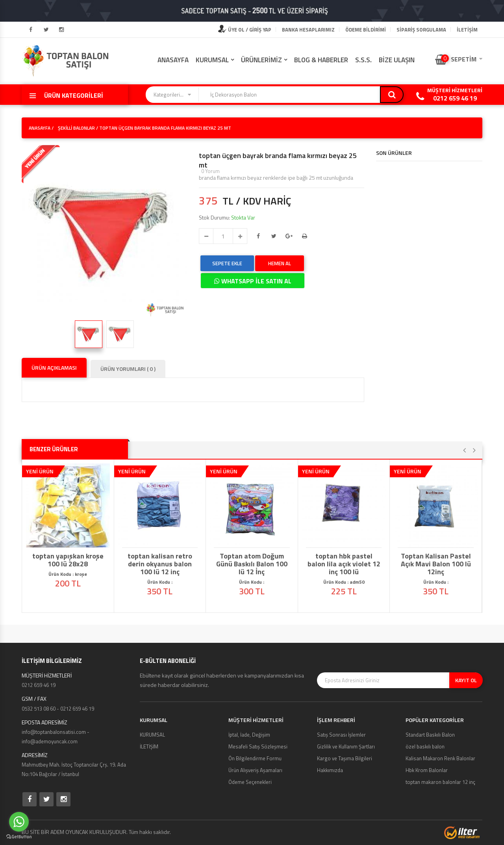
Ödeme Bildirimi (366, 30)
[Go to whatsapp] (19, 822)
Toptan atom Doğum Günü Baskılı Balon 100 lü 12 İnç (252, 564)
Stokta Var (243, 217)
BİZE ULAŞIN (397, 60)
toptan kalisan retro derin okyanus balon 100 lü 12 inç (160, 564)
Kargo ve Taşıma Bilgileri (345, 758)
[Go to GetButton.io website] (19, 837)
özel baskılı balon (425, 746)
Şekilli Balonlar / (78, 128)
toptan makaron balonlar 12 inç (440, 782)
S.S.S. (363, 60)
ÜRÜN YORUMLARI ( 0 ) (128, 369)
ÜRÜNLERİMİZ (261, 60)
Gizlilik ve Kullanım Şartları (346, 746)
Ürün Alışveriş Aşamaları (255, 770)
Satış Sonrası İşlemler (341, 735)
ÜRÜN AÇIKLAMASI (54, 368)
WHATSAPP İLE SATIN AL (253, 281)
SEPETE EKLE (227, 263)
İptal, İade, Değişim (249, 735)
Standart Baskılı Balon (430, 735)
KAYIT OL (466, 680)
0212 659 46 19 (455, 98)
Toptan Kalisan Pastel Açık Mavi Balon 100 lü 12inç (436, 564)
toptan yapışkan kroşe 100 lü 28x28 (68, 560)
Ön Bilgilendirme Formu (255, 758)
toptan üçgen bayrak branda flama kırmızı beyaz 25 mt (278, 160)
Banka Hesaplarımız (308, 30)
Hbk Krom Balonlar (427, 770)
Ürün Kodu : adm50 (344, 582)
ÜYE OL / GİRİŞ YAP (245, 30)
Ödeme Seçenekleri (250, 782)
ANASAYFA (173, 60)
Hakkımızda (330, 770)
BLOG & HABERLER (321, 60)
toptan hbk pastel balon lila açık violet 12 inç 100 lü (344, 564)
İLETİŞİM (467, 30)
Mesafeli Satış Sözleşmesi (258, 746)
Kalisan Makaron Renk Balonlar (440, 758)
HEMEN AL (280, 263)
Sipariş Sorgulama (421, 30)
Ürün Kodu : (160, 582)
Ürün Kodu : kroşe (68, 574)
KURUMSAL (212, 60)
